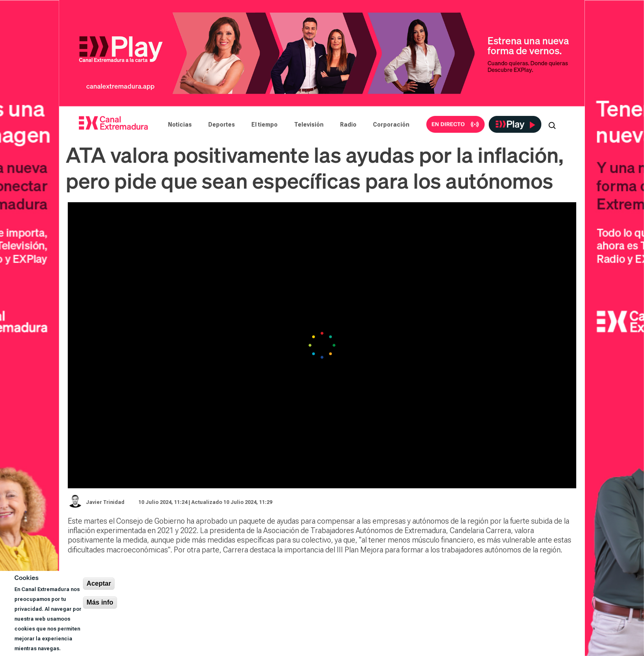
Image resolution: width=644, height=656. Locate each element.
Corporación (391, 125)
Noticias (180, 125)
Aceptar (99, 583)
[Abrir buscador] (552, 125)
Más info (100, 602)
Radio (348, 125)
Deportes (222, 125)
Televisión (309, 125)
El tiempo (264, 125)
